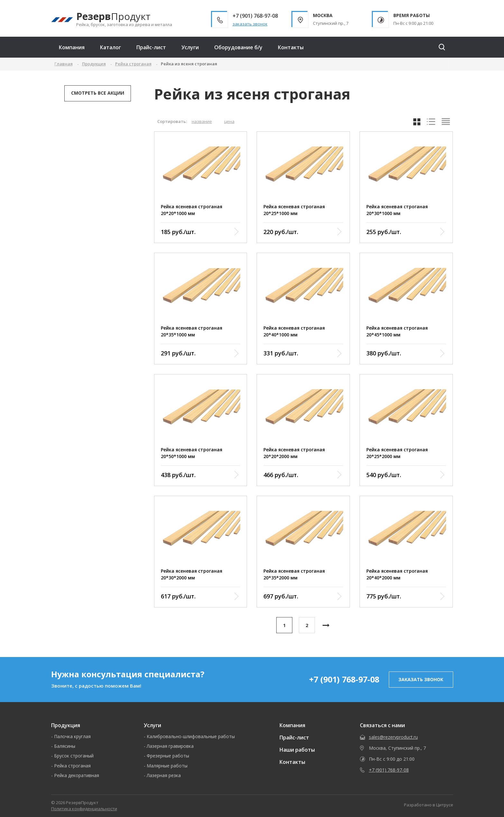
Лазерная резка (164, 775)
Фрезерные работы (168, 756)
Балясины (65, 746)
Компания (72, 47)
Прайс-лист (151, 47)
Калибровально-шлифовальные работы (191, 736)
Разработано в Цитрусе (429, 805)
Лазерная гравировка (170, 746)
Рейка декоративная (77, 775)
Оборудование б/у (238, 47)
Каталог (110, 47)
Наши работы (297, 750)
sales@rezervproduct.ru (393, 737)
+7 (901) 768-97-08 (344, 679)
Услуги (190, 47)
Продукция (66, 725)
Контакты (291, 47)
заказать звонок (250, 24)
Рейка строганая (72, 766)
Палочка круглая (72, 736)
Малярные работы (167, 766)
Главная (64, 64)
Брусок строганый (74, 756)
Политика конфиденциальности (84, 809)
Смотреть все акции (98, 93)
